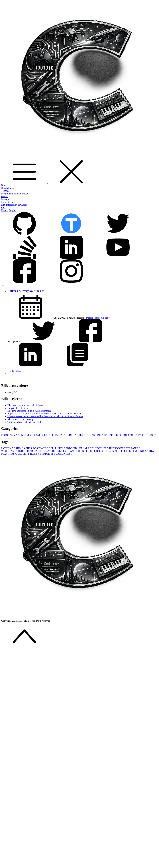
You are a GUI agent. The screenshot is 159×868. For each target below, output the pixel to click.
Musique (6, 199)
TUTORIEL (49, 454)
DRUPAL (20, 448)
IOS (91, 451)
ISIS (104, 451)
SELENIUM (58, 448)
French (5, 210)
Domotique (23, 194)
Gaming (5, 196)
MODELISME (35, 435)
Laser (24, 205)
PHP (29, 448)
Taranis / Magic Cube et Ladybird (24, 422)
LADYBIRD (115, 451)
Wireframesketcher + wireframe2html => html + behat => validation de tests (45, 416)
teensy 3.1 (12, 392)
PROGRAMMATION (14, 435)
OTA (152, 451)
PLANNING (149, 435)
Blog (4, 185)
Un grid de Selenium (18, 408)
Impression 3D (13, 205)
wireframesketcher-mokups (21, 419)
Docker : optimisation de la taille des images (29, 411)
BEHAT (85, 448)
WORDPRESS (64, 454)
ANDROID (72, 448)
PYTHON (7, 448)
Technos (6, 191)
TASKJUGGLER (20, 454)
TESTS (49, 435)
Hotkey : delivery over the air (25, 291)
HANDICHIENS (114, 435)
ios (96, 318)
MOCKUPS (142, 451)
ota (107, 318)
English (12, 210)
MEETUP (136, 435)
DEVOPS (59, 435)
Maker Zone (8, 202)
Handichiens (7, 188)
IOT (126, 435)
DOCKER (103, 448)
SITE (88, 435)
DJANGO (45, 448)
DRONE (58, 451)
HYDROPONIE (75, 435)
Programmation (9, 194)
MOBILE (129, 451)
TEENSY (36, 454)
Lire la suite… (14, 371)
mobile (101, 318)
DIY (3, 205)
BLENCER (38, 451)
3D (94, 435)
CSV (49, 451)
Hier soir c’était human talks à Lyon (25, 405)
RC (36, 448)
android (90, 318)
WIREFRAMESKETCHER (16, 451)
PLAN (6, 454)
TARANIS (134, 448)
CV (3, 208)
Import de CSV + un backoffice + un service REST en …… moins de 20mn (45, 414)
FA (66, 451)
